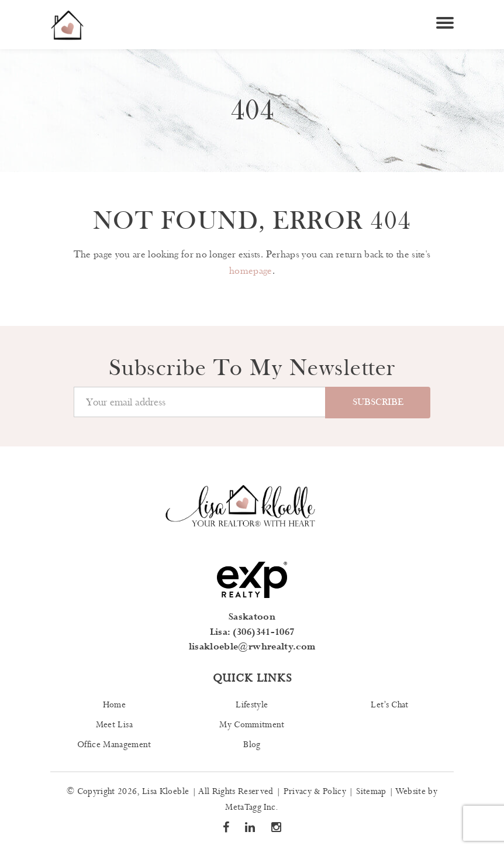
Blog (252, 745)
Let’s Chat (389, 705)
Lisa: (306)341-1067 (252, 632)
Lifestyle (252, 705)
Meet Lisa (114, 725)
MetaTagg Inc (250, 807)
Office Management (114, 745)
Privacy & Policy (315, 792)
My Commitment (252, 725)
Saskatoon (252, 617)
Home (114, 705)
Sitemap (371, 792)
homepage (251, 271)
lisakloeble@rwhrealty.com (252, 647)
